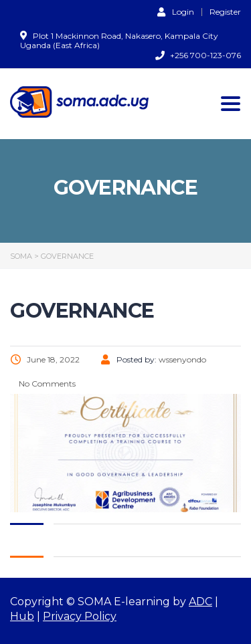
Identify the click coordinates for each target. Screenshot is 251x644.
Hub (22, 616)
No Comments (46, 384)
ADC (200, 602)
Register (225, 12)
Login (176, 11)
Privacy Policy (80, 616)
